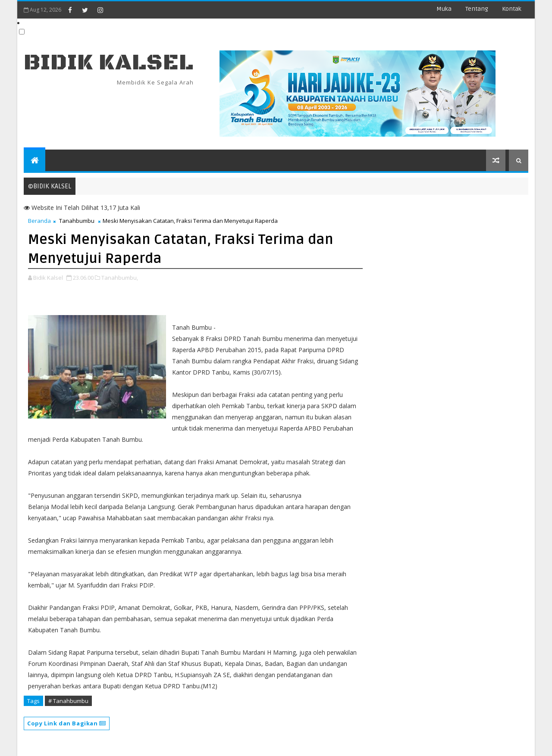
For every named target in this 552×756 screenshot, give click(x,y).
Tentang (477, 9)
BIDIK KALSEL (109, 63)
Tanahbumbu (77, 221)
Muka (444, 9)
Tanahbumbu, (120, 278)
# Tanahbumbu (68, 701)
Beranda (39, 221)
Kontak (512, 9)
